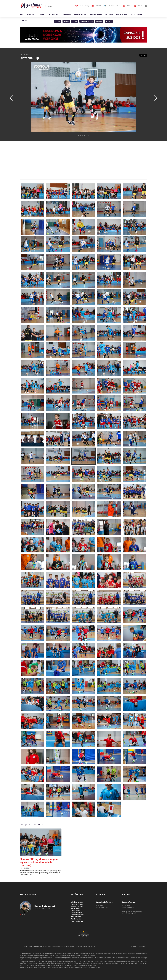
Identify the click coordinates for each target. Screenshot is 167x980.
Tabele (127, 6)
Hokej (22, 15)
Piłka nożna (32, 15)
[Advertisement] (23, 97)
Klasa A (99, 21)
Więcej (25, 20)
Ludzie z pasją (82, 6)
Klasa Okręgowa (87, 21)
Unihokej (43, 15)
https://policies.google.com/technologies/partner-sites (70, 954)
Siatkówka (109, 15)
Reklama (142, 946)
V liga (75, 21)
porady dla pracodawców (86, 946)
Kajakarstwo (66, 15)
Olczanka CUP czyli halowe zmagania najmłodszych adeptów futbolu (41, 862)
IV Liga (66, 21)
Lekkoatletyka (96, 15)
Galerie (138, 6)
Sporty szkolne (136, 15)
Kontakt (134, 946)
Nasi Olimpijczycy (112, 6)
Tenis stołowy (121, 15)
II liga (58, 21)
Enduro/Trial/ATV (81, 15)
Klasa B (109, 21)
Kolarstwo (53, 15)
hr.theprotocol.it (71, 946)
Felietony (96, 6)
